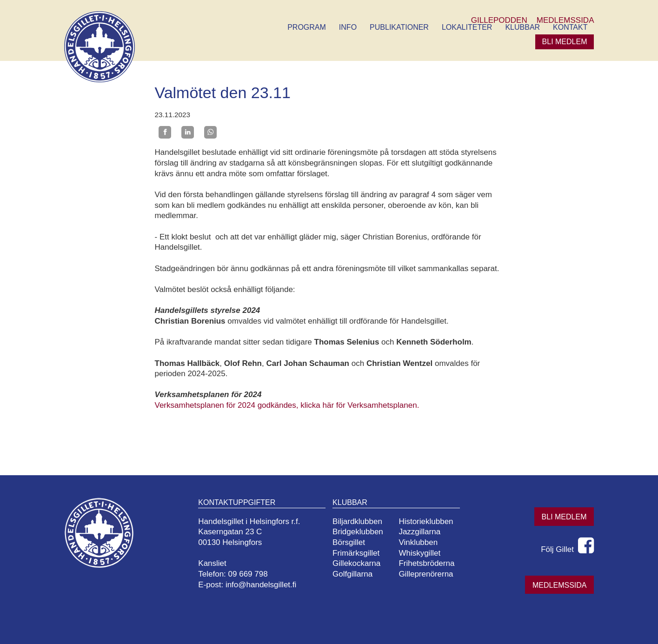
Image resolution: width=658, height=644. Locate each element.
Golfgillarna (352, 574)
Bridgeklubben (358, 532)
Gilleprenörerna (426, 574)
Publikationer (399, 27)
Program (307, 27)
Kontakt (570, 27)
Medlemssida (559, 585)
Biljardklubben (357, 521)
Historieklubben (426, 521)
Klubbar (522, 27)
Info (348, 27)
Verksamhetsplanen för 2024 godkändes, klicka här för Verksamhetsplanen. (287, 405)
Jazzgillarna (419, 532)
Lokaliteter (467, 27)
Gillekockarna (356, 563)
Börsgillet (349, 542)
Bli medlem (565, 42)
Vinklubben (418, 542)
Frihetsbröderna (426, 563)
